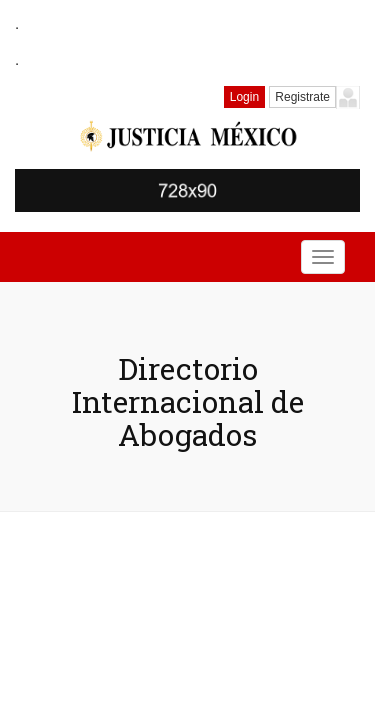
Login (244, 97)
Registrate (302, 97)
